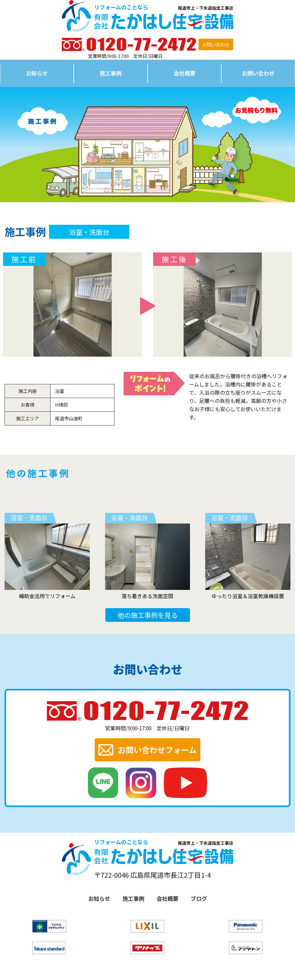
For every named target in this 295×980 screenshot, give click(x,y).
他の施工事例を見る (148, 615)
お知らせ (37, 73)
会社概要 (184, 73)
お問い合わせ (216, 44)
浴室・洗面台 (89, 232)
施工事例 (111, 73)
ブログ (199, 898)
